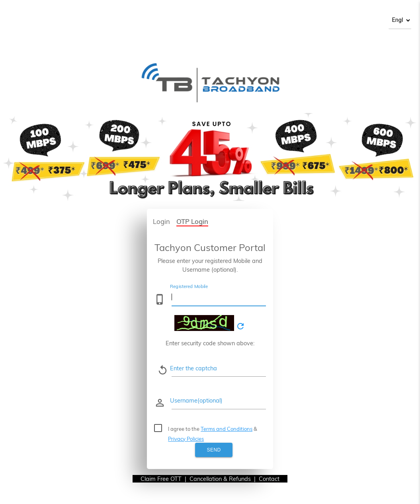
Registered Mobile (189, 286)
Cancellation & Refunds (220, 479)
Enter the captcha (193, 368)
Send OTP (214, 452)
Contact (273, 479)
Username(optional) (196, 400)
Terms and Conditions (227, 429)
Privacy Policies (186, 439)
